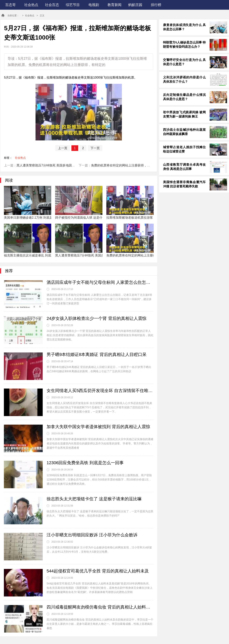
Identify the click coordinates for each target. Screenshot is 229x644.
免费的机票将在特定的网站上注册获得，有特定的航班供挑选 (133, 165)
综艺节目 (73, 5)
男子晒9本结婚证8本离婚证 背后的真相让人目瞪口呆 (97, 354)
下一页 (95, 148)
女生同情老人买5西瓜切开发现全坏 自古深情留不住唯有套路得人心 (100, 391)
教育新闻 (114, 5)
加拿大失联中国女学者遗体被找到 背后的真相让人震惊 (98, 427)
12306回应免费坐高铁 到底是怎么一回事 (85, 463)
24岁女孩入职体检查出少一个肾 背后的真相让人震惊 (97, 318)
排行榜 (156, 5)
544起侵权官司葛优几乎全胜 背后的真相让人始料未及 (98, 571)
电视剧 (94, 5)
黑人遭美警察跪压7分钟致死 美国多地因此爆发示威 (52, 165)
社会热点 (31, 5)
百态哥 (10, 5)
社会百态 (52, 5)
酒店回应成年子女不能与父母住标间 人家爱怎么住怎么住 (100, 282)
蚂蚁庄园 (135, 5)
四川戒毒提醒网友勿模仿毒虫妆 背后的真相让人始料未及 (100, 607)
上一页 (63, 148)
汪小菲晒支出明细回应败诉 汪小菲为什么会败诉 (92, 535)
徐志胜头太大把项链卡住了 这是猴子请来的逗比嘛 (94, 499)
